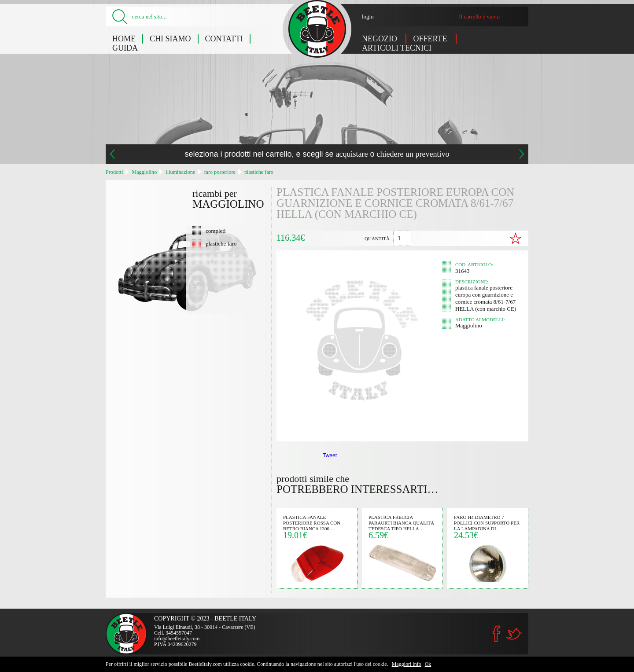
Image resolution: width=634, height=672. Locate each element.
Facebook (497, 634)
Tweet (330, 455)
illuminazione (180, 172)
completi (216, 231)
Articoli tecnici (397, 48)
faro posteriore (219, 172)
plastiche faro (259, 172)
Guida (125, 48)
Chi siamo (170, 39)
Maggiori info (407, 664)
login (368, 17)
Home (124, 39)
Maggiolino (144, 172)
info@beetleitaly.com (177, 639)
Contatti (224, 39)
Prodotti (114, 172)
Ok (428, 664)
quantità (377, 239)
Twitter (513, 634)
